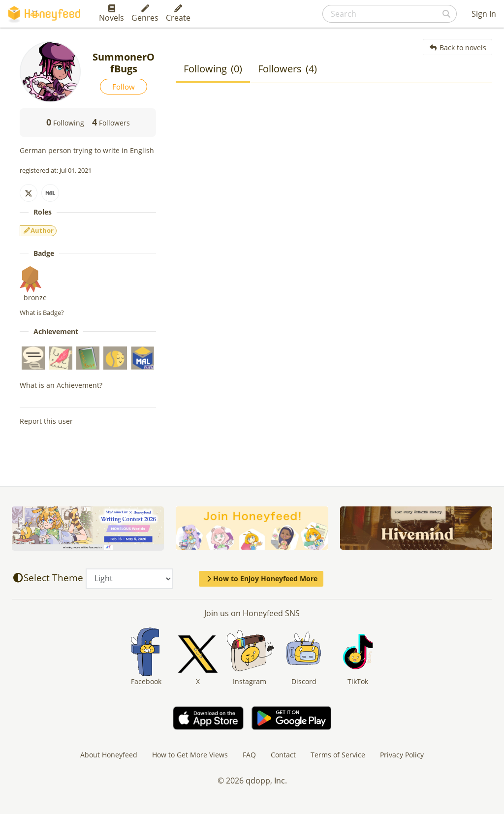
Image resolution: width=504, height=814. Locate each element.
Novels (111, 14)
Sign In (484, 14)
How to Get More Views (190, 755)
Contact (283, 755)
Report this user (46, 421)
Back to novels (457, 47)
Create (178, 14)
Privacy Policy (402, 755)
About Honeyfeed (109, 755)
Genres (145, 14)
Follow (124, 87)
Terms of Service (338, 755)
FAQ (249, 755)
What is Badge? (42, 313)
